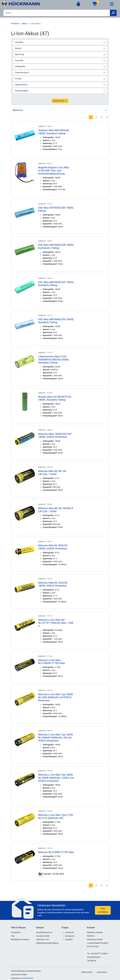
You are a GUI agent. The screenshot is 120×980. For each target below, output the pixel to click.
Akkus (24, 24)
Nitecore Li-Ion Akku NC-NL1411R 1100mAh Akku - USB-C (56, 623)
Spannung (60, 54)
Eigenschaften (60, 85)
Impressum (102, 972)
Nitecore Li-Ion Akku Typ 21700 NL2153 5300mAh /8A (56, 817)
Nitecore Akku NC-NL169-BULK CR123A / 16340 (56, 510)
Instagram (70, 936)
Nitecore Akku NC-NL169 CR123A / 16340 (52, 473)
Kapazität (60, 60)
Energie (60, 79)
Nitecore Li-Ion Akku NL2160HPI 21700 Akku (52, 662)
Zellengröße (60, 66)
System (60, 48)
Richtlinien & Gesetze (20, 939)
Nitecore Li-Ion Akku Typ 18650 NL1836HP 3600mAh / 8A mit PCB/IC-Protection (56, 738)
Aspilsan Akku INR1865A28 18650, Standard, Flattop (53, 132)
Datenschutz (87, 972)
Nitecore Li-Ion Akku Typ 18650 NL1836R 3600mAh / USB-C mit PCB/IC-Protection (56, 778)
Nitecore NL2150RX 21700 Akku (56, 852)
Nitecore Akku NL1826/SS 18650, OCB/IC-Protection (53, 547)
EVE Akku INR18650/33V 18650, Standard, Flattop (56, 284)
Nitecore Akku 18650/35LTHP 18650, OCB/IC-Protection (55, 435)
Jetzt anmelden (103, 910)
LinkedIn (69, 939)
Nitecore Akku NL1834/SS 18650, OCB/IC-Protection (53, 584)
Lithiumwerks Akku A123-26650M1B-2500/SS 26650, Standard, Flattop (54, 360)
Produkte (15, 24)
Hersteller (60, 42)
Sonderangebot (60, 91)
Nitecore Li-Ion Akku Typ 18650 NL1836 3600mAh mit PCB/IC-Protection (56, 697)
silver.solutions (28, 978)
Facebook (69, 932)
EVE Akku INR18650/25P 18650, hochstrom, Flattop (56, 246)
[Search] (57, 13)
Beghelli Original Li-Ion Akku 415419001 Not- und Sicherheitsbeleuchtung (54, 170)
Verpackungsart (60, 72)
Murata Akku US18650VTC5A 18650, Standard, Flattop (55, 398)
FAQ (13, 936)
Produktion (16, 932)
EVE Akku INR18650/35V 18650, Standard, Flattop (56, 321)
